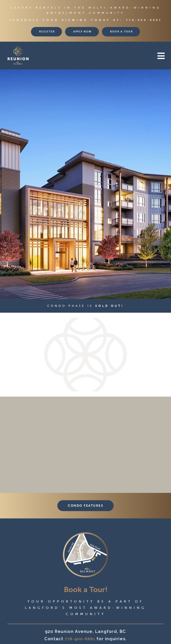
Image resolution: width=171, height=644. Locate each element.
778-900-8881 (144, 20)
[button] (105, 56)
